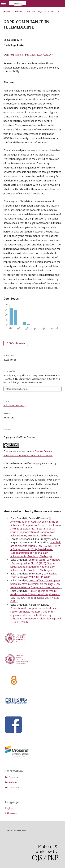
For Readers (12, 777)
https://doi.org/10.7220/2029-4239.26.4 (32, 55)
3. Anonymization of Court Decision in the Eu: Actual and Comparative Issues (35, 522)
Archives (18, 11)
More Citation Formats (17, 389)
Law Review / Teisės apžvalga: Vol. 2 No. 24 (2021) (36, 586)
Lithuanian (11, 813)
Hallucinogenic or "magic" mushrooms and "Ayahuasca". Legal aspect (35, 593)
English (9, 808)
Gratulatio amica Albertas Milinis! (36, 544)
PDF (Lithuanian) (17, 343)
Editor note (36, 574)
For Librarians (12, 787)
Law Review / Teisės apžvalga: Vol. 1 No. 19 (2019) (34, 575)
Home (7, 11)
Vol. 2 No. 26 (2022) (37, 11)
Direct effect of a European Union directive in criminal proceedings (35, 582)
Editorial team (37, 560)
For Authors (11, 782)
